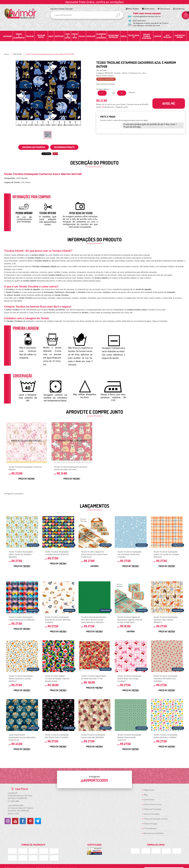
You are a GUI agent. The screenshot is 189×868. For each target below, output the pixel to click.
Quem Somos (149, 800)
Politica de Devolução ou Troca (156, 819)
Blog (146, 795)
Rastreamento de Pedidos (154, 833)
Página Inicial (149, 790)
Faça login (69, 9)
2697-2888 (13, 801)
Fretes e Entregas (151, 824)
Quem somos (149, 9)
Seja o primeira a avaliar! (106, 84)
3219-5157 (139, 21)
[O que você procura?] (118, 15)
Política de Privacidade (153, 809)
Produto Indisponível (27, 443)
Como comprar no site (153, 804)
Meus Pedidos (134, 9)
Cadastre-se (180, 9)
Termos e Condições (152, 814)
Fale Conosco (165, 9)
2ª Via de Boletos (150, 828)
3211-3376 (13, 814)
